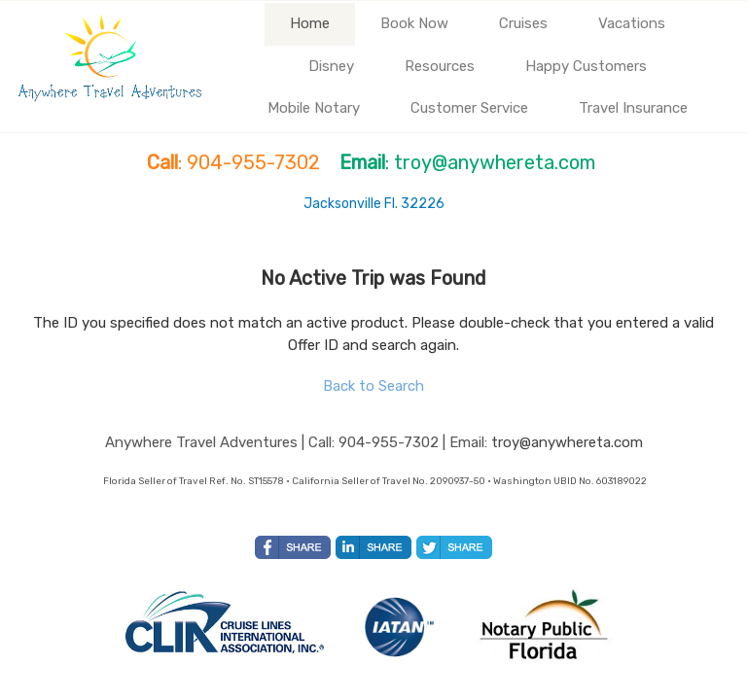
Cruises (523, 23)
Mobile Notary (314, 108)
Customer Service (469, 108)
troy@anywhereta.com (567, 442)
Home (310, 23)
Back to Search (373, 386)
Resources (440, 66)
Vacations (632, 23)
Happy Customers (586, 66)
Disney (331, 66)
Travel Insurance (633, 108)
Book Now (414, 23)
